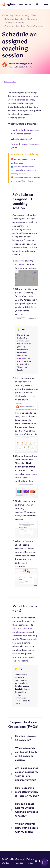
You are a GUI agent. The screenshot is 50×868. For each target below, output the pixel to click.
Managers (32, 19)
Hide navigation (10, 82)
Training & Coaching (14, 23)
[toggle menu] (46, 5)
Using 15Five (30, 15)
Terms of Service (20, 861)
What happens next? (22, 139)
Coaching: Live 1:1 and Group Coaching (24, 26)
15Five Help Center (11, 15)
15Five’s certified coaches (21, 100)
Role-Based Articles (14, 19)
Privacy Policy (31, 861)
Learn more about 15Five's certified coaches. (26, 478)
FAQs (26, 431)
